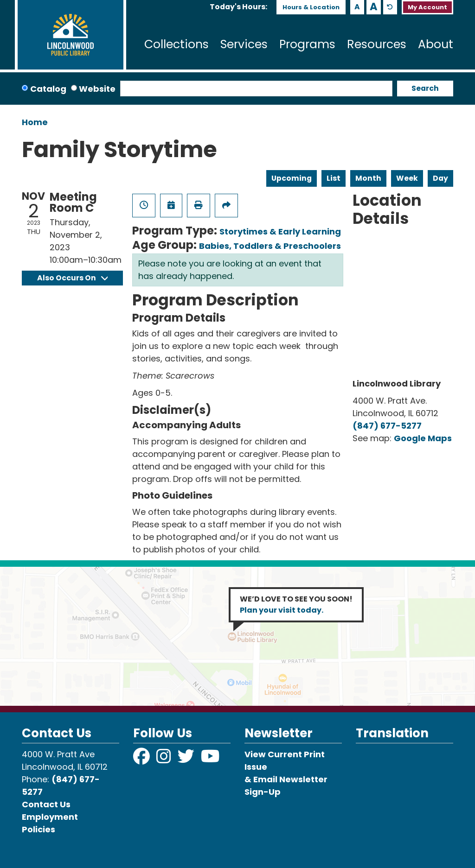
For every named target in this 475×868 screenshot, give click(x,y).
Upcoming (292, 178)
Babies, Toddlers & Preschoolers (270, 246)
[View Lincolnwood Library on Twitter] (187, 759)
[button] (238, 7)
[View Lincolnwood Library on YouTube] (210, 759)
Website (97, 89)
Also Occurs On (72, 278)
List (334, 178)
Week (407, 178)
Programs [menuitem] (307, 44)
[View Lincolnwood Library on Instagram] (165, 759)
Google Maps (423, 438)
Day (440, 178)
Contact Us (46, 804)
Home (35, 122)
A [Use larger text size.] (374, 7)
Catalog (48, 89)
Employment (50, 817)
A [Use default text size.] (390, 7)
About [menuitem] (436, 44)
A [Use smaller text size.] (357, 7)
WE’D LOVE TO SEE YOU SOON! (296, 605)
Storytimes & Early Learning (280, 231)
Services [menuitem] (244, 44)
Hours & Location (311, 7)
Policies (39, 829)
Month (368, 178)
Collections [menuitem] (177, 44)
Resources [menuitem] (377, 44)
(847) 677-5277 (387, 426)
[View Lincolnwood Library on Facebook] (142, 759)
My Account (427, 7)
